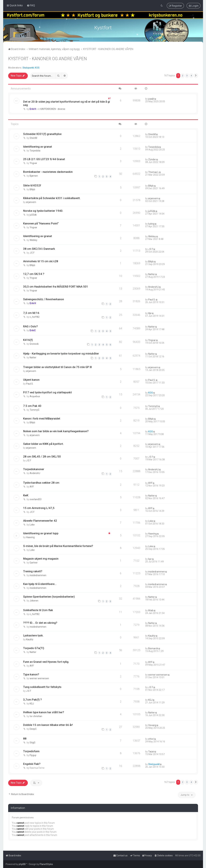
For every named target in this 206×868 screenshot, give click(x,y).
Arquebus (35, 396)
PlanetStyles (46, 864)
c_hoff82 (35, 317)
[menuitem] (31, 5)
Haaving (30, 537)
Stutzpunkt (28, 67)
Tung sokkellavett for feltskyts (42, 687)
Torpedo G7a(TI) (34, 648)
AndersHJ (153, 287)
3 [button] (187, 75)
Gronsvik (34, 344)
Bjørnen (34, 176)
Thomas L (153, 172)
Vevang (152, 725)
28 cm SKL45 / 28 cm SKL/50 (42, 456)
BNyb (32, 189)
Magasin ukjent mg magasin (41, 558)
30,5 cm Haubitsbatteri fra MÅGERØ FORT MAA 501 (56, 286)
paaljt (151, 98)
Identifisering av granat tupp (41, 533)
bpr (150, 559)
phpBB (22, 864)
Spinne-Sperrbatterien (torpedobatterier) (49, 596)
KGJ (32, 703)
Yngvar (33, 163)
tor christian (36, 716)
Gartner (34, 562)
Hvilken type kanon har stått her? (44, 712)
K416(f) (28, 340)
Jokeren (34, 600)
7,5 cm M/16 (31, 313)
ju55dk (33, 214)
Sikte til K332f (32, 185)
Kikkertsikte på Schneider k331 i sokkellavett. (52, 198)
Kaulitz (30, 639)
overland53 (36, 499)
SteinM (33, 138)
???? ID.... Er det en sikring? (40, 622)
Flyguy (33, 755)
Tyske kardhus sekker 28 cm (41, 482)
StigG (32, 742)
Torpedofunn (31, 751)
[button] (196, 75)
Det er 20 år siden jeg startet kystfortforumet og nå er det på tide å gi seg (67, 103)
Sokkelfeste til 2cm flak (38, 610)
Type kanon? (31, 674)
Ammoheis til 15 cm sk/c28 (41, 261)
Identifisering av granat (38, 146)
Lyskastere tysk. (33, 635)
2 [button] (183, 75)
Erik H (33, 109)
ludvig (151, 223)
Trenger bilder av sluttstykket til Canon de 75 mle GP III (57, 367)
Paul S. (152, 299)
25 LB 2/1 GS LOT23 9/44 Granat (44, 159)
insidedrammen (38, 575)
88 (25, 738)
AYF (32, 486)
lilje (150, 313)
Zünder (152, 159)
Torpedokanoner (34, 469)
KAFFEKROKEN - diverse (53, 109)
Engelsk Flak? (32, 764)
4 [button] (191, 75)
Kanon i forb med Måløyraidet (42, 418)
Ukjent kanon (31, 379)
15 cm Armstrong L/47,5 (39, 508)
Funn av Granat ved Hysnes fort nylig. (46, 661)
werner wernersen (39, 678)
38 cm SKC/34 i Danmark (39, 248)
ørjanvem (31, 202)
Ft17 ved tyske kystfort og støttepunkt (47, 392)
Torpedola (35, 150)
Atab (151, 610)
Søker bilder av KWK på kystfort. (43, 443)
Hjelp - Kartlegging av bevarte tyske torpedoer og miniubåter (61, 353)
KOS (37, 67)
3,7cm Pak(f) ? (32, 699)
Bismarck (153, 648)
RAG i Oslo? (30, 326)
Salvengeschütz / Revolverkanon (44, 299)
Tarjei (151, 751)
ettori (151, 739)
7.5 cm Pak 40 (32, 406)
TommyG (34, 410)
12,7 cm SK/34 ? (34, 274)
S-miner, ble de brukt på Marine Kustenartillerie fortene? (58, 546)
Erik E (33, 330)
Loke (32, 524)
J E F (32, 252)
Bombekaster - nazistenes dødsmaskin (48, 172)
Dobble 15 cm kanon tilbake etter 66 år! (48, 725)
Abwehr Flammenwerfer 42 (40, 520)
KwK (26, 495)
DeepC (33, 729)
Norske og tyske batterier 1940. (43, 210)
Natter (152, 274)
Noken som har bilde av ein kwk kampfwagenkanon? (56, 431)
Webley (33, 240)
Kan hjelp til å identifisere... (40, 584)
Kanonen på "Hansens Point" (41, 223)
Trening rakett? (33, 571)
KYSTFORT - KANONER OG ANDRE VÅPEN (47, 58)
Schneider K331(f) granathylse (42, 134)
